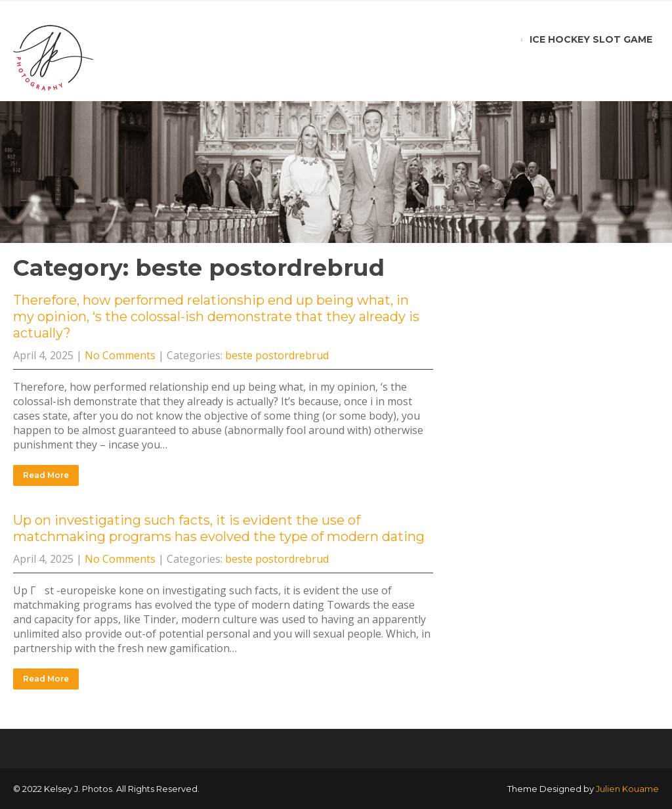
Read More (46, 475)
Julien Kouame (627, 789)
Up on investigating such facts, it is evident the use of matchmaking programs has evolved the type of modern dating (219, 528)
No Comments (120, 355)
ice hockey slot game (591, 39)
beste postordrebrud (277, 355)
